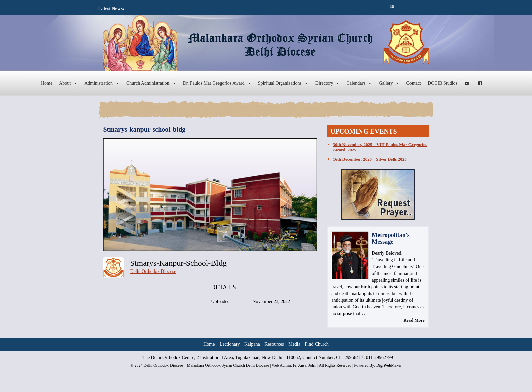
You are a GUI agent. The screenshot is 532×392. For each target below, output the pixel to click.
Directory (328, 83)
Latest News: (111, 9)
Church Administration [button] (151, 83)
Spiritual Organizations (283, 83)
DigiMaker (389, 365)
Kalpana (252, 344)
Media (294, 344)
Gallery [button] (389, 83)
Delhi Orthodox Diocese (153, 271)
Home (47, 83)
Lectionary (230, 344)
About (68, 83)
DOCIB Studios (443, 83)
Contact (414, 83)
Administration (102, 83)
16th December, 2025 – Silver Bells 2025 (370, 159)
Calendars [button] (359, 83)
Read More (414, 320)
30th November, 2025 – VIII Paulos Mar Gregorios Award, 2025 (380, 147)
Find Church (317, 344)
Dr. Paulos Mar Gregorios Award (217, 83)
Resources (274, 344)
